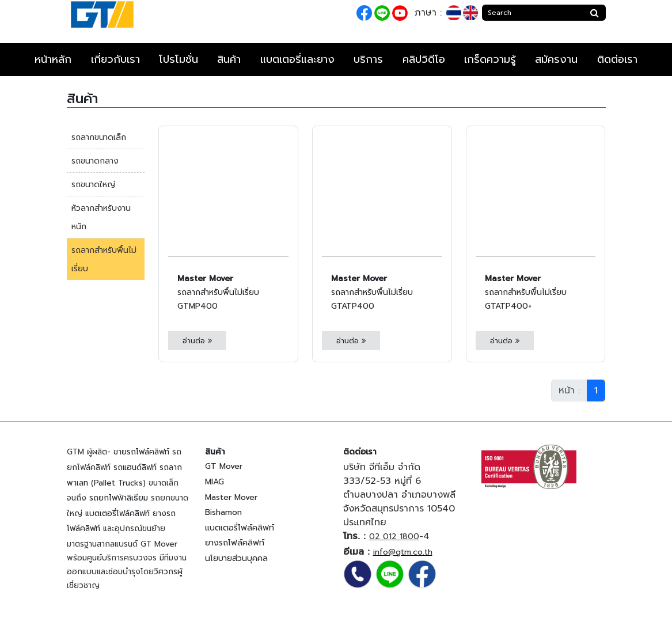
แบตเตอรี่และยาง (297, 59)
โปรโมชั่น (179, 59)
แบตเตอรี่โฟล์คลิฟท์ (117, 513)
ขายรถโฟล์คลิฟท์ (141, 452)
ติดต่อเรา (617, 59)
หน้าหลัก (53, 59)
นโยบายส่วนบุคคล (236, 558)
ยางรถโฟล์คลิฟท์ (235, 543)
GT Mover (224, 466)
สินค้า (229, 59)
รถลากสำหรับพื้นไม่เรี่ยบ (104, 259)
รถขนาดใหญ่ (93, 185)
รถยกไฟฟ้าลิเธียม (119, 498)
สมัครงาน (556, 59)
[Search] (533, 13)
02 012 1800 (394, 537)
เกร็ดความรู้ (490, 59)
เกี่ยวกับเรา (115, 59)
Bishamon (223, 512)
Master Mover (231, 497)
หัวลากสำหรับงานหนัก (101, 217)
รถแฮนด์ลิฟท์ (135, 467)
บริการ (368, 59)
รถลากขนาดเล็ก (99, 137)
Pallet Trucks (118, 483)
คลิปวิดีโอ (424, 59)
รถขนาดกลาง (95, 161)
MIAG (214, 482)
